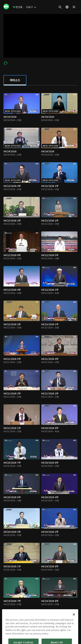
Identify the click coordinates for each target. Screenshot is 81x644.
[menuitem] (18, 7)
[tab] (15, 80)
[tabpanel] (40, 356)
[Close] (74, 622)
